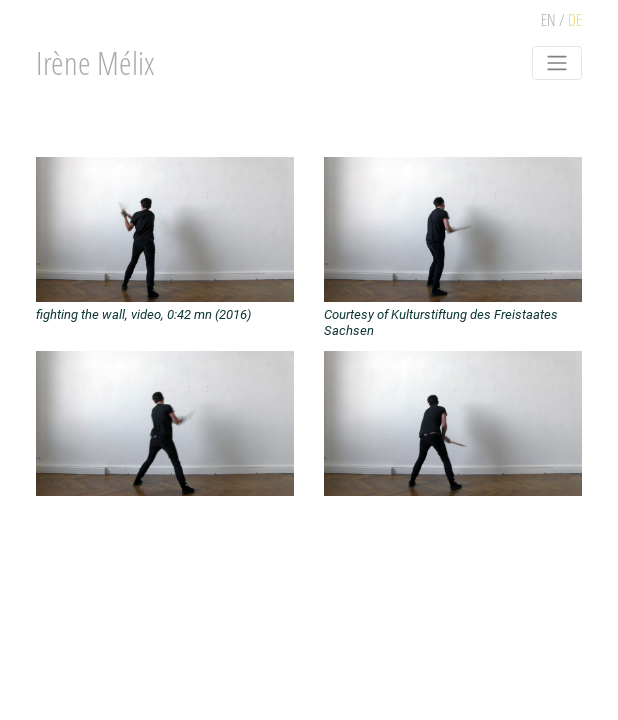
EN (548, 20)
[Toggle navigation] (557, 63)
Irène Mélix (95, 62)
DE (575, 20)
